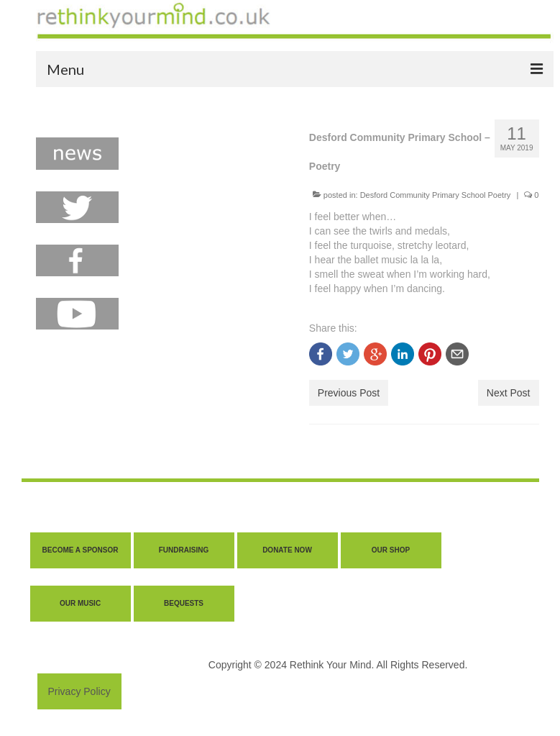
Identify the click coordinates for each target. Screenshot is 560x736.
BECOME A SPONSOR (81, 550)
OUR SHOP (391, 550)
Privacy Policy (79, 691)
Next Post (509, 393)
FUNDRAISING (184, 550)
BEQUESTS (184, 603)
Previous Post (349, 393)
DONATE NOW (287, 550)
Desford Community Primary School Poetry (436, 195)
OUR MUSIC (80, 603)
